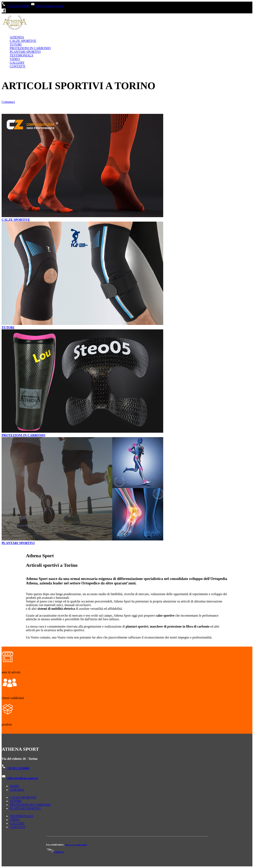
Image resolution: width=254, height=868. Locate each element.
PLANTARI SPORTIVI (25, 52)
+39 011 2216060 (16, 6)
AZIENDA (17, 37)
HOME (14, 786)
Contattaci (8, 102)
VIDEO (15, 59)
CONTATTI (17, 66)
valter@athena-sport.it (47, 6)
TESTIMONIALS (21, 55)
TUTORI (16, 44)
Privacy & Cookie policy (76, 845)
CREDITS (55, 852)
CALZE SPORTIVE (23, 41)
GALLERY (17, 63)
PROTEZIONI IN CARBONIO (30, 48)
